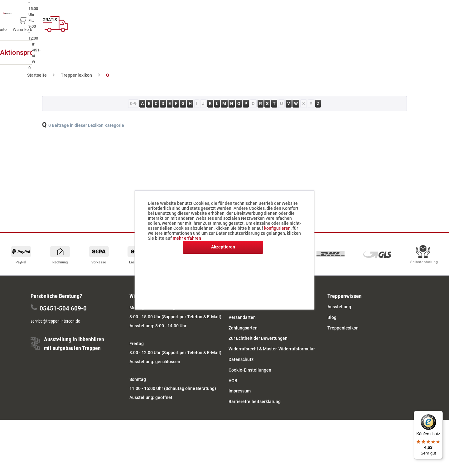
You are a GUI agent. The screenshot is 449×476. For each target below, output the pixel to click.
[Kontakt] (411, 53)
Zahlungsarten (243, 328)
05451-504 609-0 (63, 308)
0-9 (133, 103)
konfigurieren (277, 228)
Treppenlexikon (343, 328)
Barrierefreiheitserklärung (255, 401)
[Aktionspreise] (49, 53)
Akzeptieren (223, 247)
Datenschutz (241, 359)
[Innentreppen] (172, 53)
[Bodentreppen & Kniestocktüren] (260, 53)
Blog (332, 317)
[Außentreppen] (111, 53)
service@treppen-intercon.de (55, 321)
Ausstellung (339, 307)
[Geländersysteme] (355, 53)
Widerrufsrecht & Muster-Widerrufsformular (272, 349)
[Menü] (439, 415)
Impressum (240, 391)
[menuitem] (340, 22)
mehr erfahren (187, 238)
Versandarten (242, 317)
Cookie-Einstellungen (250, 370)
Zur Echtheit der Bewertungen (258, 338)
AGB (233, 381)
